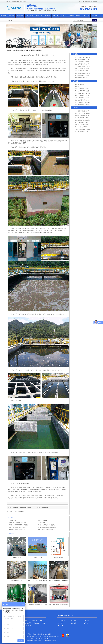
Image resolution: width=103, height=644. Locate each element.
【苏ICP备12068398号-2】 (51, 641)
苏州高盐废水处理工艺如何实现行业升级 (86, 98)
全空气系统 (28, 623)
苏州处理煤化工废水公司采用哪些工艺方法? (86, 73)
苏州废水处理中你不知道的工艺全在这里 (86, 57)
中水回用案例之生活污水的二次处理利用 (86, 111)
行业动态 (75, 81)
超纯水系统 (39, 16)
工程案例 (63, 16)
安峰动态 (75, 108)
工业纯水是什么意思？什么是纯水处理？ (86, 66)
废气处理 (55, 16)
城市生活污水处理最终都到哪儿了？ (33, 50)
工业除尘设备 (34, 620)
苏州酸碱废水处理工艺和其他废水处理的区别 (87, 64)
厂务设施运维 (30, 16)
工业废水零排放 (17, 557)
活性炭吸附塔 (24, 620)
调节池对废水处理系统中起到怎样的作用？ (86, 105)
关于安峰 (87, 16)
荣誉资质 (71, 16)
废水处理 (12, 16)
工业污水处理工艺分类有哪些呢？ (17, 527)
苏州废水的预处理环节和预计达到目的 (85, 95)
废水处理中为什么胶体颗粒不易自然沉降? (86, 113)
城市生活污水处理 (20, 512)
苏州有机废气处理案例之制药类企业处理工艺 (87, 93)
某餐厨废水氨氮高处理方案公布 (17, 529)
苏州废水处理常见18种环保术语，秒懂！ (86, 102)
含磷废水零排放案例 (17, 581)
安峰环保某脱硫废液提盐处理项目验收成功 (86, 129)
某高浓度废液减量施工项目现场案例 (22, 507)
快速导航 (60, 615)
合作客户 (61, 623)
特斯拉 (77, 86)
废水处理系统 (19, 50)
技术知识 (79, 16)
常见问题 (89, 1)
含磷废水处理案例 (43, 521)
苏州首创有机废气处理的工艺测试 (84, 118)
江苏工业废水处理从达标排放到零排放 (85, 89)
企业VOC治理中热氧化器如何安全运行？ (86, 131)
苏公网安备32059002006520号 (34, 641)
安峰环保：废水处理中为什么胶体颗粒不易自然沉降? (89, 116)
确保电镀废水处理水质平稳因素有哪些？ (86, 75)
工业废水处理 (62, 620)
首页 (14, 50)
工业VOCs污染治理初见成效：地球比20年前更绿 (88, 127)
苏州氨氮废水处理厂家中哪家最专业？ (85, 62)
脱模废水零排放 (38, 557)
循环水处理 (20, 16)
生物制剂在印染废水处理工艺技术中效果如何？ (87, 78)
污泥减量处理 (42, 523)
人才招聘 (74, 623)
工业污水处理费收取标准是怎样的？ (47, 525)
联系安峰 (94, 16)
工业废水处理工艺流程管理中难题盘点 (19, 525)
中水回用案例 (45, 507)
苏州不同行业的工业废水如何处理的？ (85, 69)
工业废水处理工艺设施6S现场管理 (84, 71)
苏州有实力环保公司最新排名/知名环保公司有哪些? (88, 125)
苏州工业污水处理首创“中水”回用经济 (85, 122)
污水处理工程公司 (27, 626)
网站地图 (95, 1)
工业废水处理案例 (59, 557)
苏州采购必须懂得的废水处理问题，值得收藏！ (87, 59)
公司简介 (86, 623)
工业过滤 (37, 623)
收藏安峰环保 (83, 1)
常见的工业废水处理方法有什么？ (17, 523)
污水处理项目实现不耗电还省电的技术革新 (86, 91)
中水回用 (48, 16)
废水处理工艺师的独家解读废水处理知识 (86, 120)
